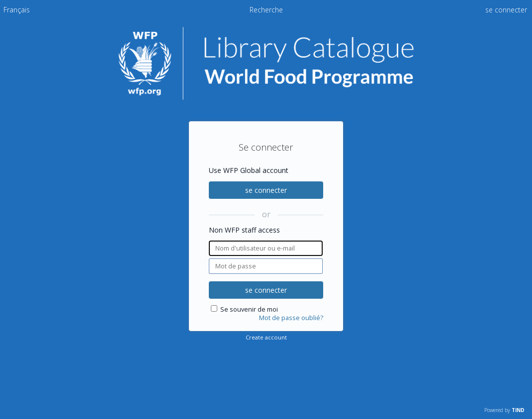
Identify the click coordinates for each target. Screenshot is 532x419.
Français (17, 10)
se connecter (266, 190)
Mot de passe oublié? (291, 318)
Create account (266, 337)
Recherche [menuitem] (266, 10)
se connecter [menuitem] (506, 10)
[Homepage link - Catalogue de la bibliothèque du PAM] (266, 98)
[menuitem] (17, 10)
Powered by (504, 410)
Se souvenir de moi (249, 309)
